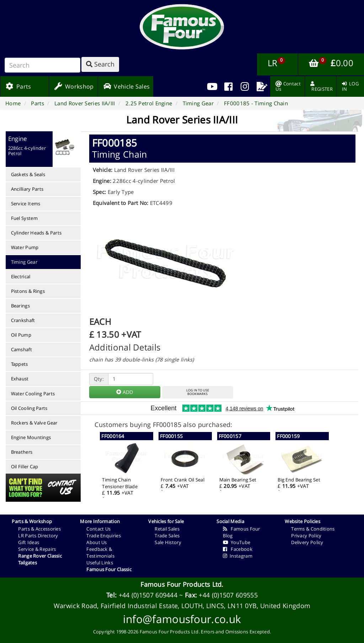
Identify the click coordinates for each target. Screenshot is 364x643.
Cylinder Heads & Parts (36, 233)
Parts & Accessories (39, 529)
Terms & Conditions (313, 529)
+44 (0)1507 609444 (148, 595)
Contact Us (98, 529)
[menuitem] (228, 86)
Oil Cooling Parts (29, 408)
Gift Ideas (29, 542)
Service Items (26, 204)
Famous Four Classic (109, 569)
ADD (125, 392)
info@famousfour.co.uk (182, 619)
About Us (97, 542)
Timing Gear (24, 262)
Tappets (20, 364)
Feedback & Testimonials (100, 552)
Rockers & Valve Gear (34, 423)
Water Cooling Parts (33, 394)
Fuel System (24, 218)
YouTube (237, 542)
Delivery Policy (307, 542)
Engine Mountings (31, 437)
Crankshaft (23, 320)
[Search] (42, 65)
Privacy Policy (306, 536)
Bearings (20, 306)
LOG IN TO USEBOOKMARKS (198, 392)
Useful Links (100, 563)
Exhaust (20, 379)
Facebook (238, 549)
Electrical (21, 276)
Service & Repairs (37, 549)
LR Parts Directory (38, 536)
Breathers (22, 452)
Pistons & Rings (28, 291)
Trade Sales (167, 536)
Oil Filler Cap (25, 467)
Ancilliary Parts (27, 189)
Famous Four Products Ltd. (182, 584)
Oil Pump (21, 335)
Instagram (238, 556)
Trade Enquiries (104, 536)
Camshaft (22, 349)
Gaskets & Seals (28, 174)
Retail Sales (167, 529)
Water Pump (25, 247)
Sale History (168, 542)
